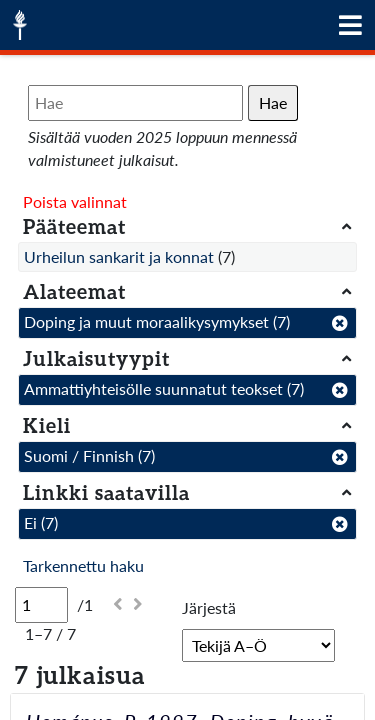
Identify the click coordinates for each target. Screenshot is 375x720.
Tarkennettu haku (83, 565)
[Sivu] (41, 605)
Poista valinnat (75, 201)
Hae (273, 102)
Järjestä (209, 607)
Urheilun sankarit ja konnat (119, 256)
